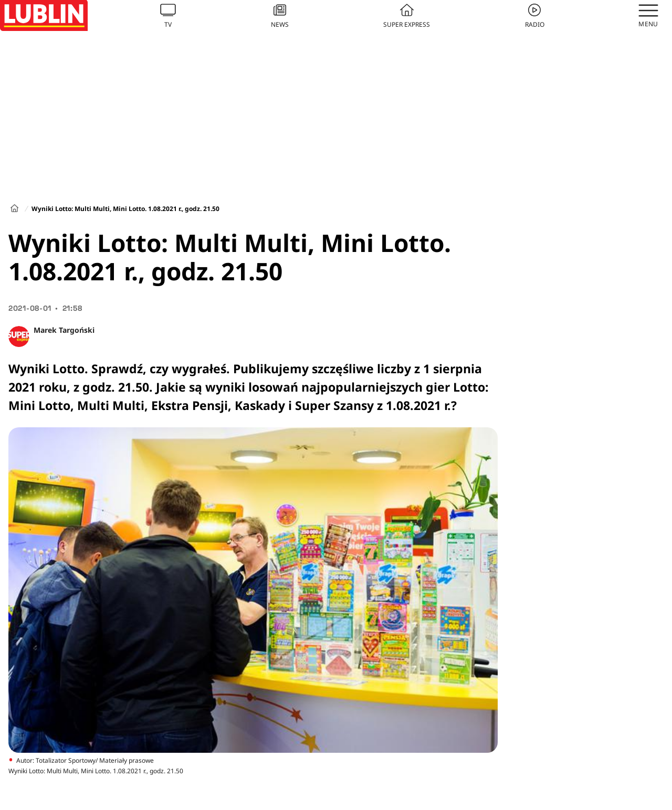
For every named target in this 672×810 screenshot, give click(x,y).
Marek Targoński (64, 330)
